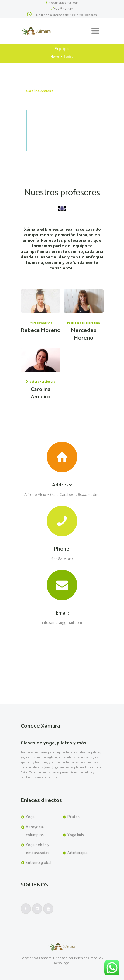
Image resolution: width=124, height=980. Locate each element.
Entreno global (39, 863)
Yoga (30, 817)
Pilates (74, 817)
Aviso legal (62, 963)
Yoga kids (76, 835)
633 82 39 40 (64, 9)
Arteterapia (77, 853)
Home (55, 57)
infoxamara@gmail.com (63, 3)
